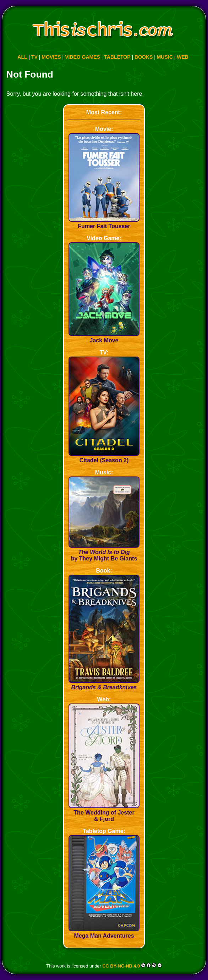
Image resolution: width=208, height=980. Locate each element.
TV (34, 57)
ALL (22, 57)
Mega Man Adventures (104, 932)
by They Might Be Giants (104, 552)
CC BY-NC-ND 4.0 (121, 966)
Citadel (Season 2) (104, 457)
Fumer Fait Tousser (104, 223)
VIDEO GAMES (83, 57)
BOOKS (144, 57)
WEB (183, 57)
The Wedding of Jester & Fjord (104, 813)
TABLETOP (117, 57)
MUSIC (165, 57)
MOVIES (51, 57)
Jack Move (104, 337)
